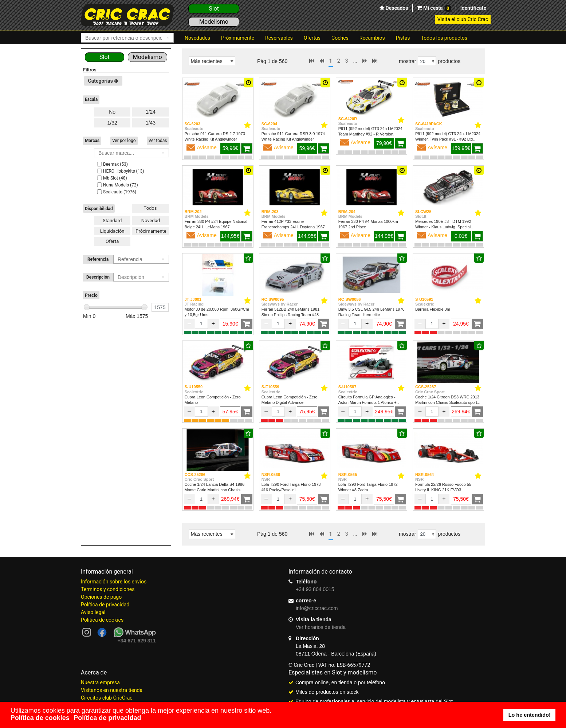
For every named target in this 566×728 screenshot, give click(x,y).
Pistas (403, 38)
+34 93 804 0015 (315, 589)
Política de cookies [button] (40, 718)
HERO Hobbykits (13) (120, 171)
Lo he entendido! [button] (530, 715)
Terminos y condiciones (108, 589)
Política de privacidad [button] (107, 718)
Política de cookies (102, 620)
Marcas (92, 141)
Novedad (151, 221)
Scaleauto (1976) (116, 192)
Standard (112, 221)
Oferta (112, 241)
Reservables (279, 38)
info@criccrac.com (317, 608)
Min (89, 316)
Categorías (103, 81)
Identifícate (473, 8)
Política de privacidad (105, 605)
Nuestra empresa (100, 682)
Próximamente (238, 38)
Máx (137, 316)
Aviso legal (93, 612)
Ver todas (158, 141)
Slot (214, 9)
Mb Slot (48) (111, 178)
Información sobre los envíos (114, 582)
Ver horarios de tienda (321, 627)
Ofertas (312, 38)
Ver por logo (124, 141)
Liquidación (112, 231)
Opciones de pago (101, 597)
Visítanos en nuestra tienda (112, 690)
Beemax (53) (112, 164)
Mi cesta (436, 8)
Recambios (372, 38)
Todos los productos (444, 38)
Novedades (197, 38)
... (355, 61)
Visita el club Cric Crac (463, 19)
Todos (150, 208)
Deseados (396, 8)
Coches (340, 38)
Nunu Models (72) (117, 185)
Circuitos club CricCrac (107, 698)
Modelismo (214, 22)
